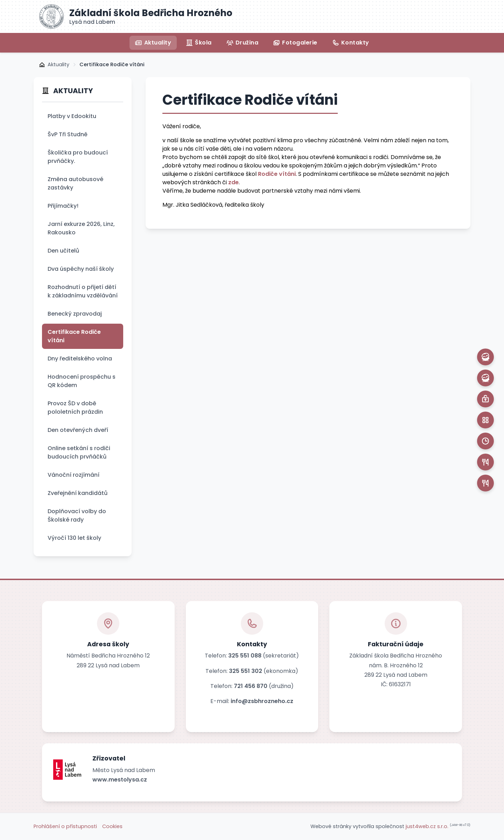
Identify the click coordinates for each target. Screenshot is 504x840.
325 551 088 (245, 656)
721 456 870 (251, 686)
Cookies (112, 826)
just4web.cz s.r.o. (427, 826)
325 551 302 (246, 671)
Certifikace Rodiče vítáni (112, 64)
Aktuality (58, 64)
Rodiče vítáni (277, 174)
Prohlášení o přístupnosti (65, 826)
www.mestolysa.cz (120, 780)
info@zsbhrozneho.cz (262, 701)
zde (233, 182)
